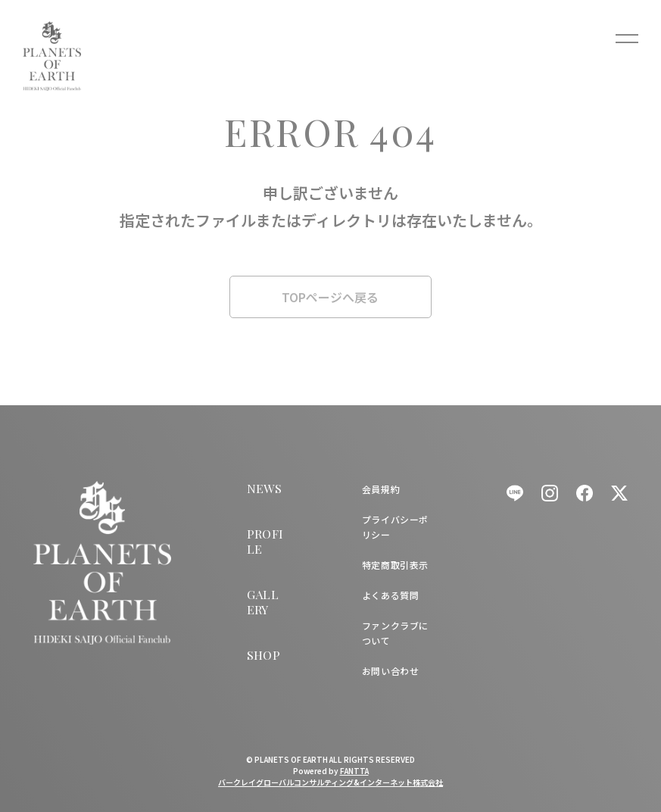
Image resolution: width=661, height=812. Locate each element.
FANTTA (354, 771)
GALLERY (263, 602)
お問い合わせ (391, 671)
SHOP (264, 655)
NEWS (265, 488)
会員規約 (381, 489)
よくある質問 (391, 595)
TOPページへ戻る (330, 297)
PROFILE (265, 541)
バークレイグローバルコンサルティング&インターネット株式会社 (330, 782)
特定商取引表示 (395, 565)
